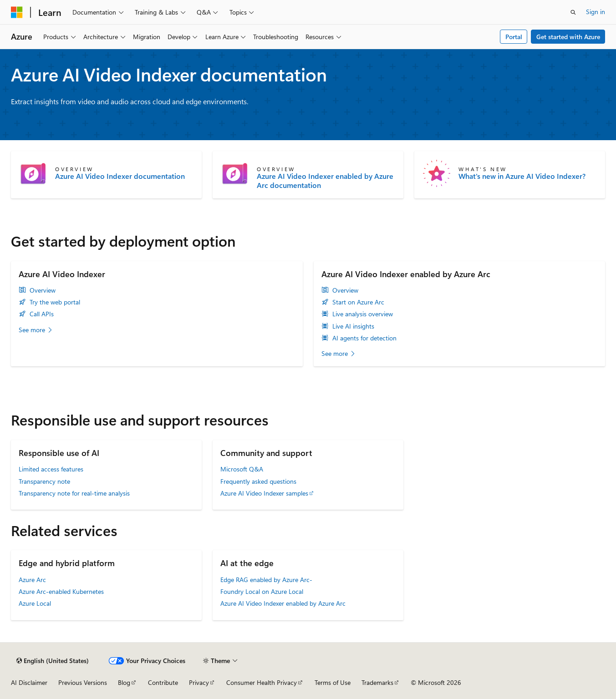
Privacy (199, 682)
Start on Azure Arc (358, 302)
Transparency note (44, 481)
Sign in (596, 12)
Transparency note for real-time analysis (74, 493)
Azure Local (35, 603)
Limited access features (51, 469)
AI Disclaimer (29, 682)
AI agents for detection (364, 338)
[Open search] (573, 12)
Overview (43, 290)
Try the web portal (55, 302)
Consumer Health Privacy (262, 682)
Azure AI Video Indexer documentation (120, 176)
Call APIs (42, 314)
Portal (514, 37)
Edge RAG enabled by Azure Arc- (266, 580)
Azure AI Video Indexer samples (264, 493)
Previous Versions (83, 682)
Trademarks (377, 682)
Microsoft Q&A (242, 469)
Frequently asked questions (258, 481)
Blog (124, 682)
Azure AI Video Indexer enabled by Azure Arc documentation (325, 181)
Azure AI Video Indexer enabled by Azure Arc (283, 603)
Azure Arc (32, 580)
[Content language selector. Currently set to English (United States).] (53, 661)
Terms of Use (333, 682)
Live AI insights (353, 326)
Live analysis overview (363, 314)
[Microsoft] (17, 12)
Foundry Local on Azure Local (262, 591)
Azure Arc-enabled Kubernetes (61, 591)
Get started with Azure (568, 37)
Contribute (163, 682)
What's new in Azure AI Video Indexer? (522, 176)
